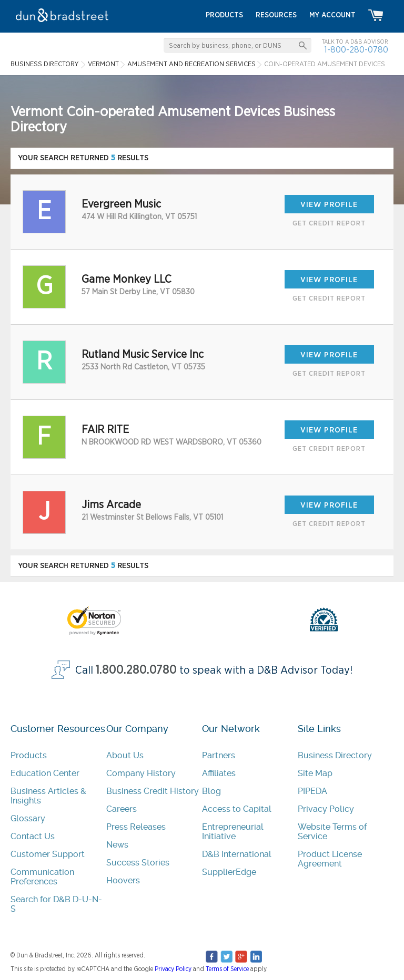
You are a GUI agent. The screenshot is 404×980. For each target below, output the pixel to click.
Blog (211, 791)
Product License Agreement (330, 859)
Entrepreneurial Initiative (233, 832)
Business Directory (335, 755)
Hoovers (123, 880)
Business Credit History (153, 791)
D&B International (237, 854)
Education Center (45, 773)
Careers (122, 809)
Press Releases (136, 827)
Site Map (315, 773)
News (117, 845)
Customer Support (48, 854)
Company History (141, 773)
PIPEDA (312, 791)
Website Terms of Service (332, 832)
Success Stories (138, 863)
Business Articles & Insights (48, 796)
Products (29, 755)
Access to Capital (237, 809)
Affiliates (219, 773)
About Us (125, 755)
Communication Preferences (42, 877)
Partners (219, 755)
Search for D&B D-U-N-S (56, 904)
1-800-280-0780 (356, 50)
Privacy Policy (326, 809)
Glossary (28, 818)
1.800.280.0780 (136, 670)
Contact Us (33, 836)
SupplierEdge (229, 872)
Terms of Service (227, 969)
